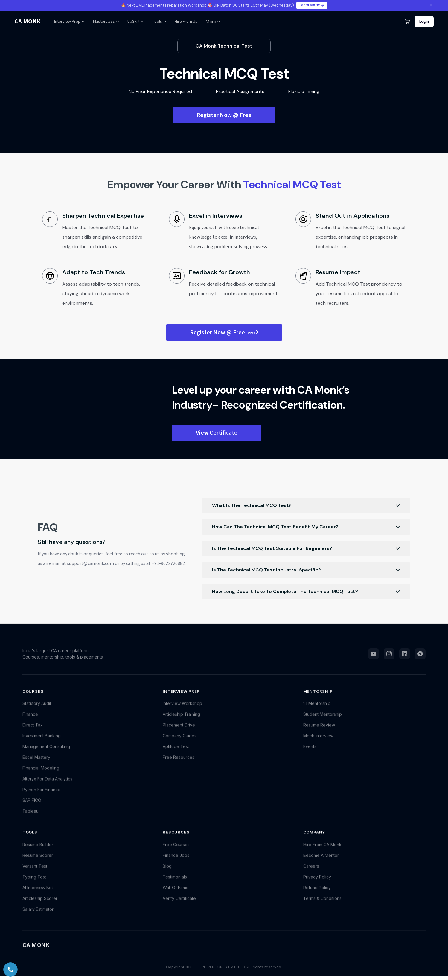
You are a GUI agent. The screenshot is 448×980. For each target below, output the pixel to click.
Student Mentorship (323, 720)
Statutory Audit (37, 709)
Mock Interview (318, 741)
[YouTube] (374, 656)
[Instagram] (389, 656)
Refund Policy (317, 893)
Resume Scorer (38, 861)
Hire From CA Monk (322, 850)
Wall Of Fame (176, 893)
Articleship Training (181, 720)
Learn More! (312, 5)
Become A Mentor (321, 861)
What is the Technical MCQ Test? (306, 505)
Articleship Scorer (40, 904)
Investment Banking (42, 741)
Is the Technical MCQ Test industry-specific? (306, 570)
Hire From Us (186, 22)
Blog (167, 872)
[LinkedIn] (405, 656)
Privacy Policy (317, 882)
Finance (30, 720)
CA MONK (28, 22)
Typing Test (34, 882)
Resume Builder (38, 850)
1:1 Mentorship (317, 709)
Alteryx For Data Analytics (47, 784)
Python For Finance (41, 795)
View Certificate (217, 433)
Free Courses (176, 850)
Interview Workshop (182, 709)
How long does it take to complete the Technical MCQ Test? (306, 592)
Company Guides (180, 741)
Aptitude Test (176, 752)
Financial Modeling (41, 774)
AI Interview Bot (38, 893)
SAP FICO (32, 806)
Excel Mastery (36, 763)
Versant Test (35, 872)
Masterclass (106, 22)
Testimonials (175, 882)
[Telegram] (420, 656)
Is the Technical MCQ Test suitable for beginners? (306, 548)
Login (424, 22)
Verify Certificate (179, 904)
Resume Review (319, 730)
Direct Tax (33, 730)
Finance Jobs (176, 861)
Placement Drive (179, 730)
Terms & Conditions (322, 904)
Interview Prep (69, 22)
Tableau (31, 817)
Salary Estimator (38, 915)
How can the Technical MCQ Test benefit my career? (306, 527)
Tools (159, 22)
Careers (311, 872)
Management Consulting (46, 752)
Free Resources (179, 763)
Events (310, 752)
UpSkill (135, 22)
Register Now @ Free (224, 115)
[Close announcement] (431, 5)
